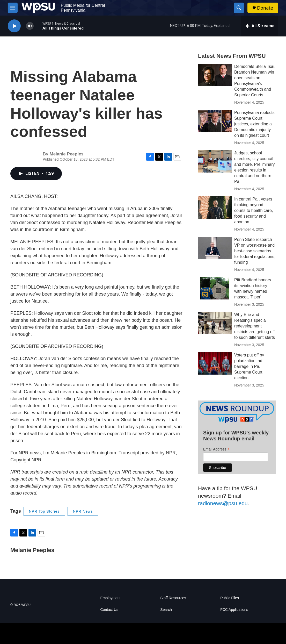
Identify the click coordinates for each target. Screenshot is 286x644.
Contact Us (109, 610)
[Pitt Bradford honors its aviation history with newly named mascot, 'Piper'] (215, 288)
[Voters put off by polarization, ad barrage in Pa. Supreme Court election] (215, 363)
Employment (111, 598)
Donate (265, 8)
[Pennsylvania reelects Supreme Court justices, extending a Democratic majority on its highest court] (215, 121)
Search (166, 610)
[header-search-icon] (239, 8)
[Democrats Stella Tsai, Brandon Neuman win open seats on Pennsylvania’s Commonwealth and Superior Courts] (215, 75)
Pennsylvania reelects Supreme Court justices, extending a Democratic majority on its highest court (254, 124)
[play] (14, 26)
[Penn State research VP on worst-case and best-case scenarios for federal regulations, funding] (215, 248)
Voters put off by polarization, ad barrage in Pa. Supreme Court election (249, 366)
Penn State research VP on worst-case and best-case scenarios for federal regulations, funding (255, 251)
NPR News (83, 511)
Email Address (216, 449)
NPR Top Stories (44, 511)
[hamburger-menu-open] (13, 8)
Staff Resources (173, 598)
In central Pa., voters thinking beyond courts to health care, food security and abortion (254, 210)
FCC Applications (234, 610)
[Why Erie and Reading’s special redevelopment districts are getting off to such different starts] (215, 323)
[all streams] (260, 26)
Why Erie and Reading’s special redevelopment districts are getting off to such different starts (255, 326)
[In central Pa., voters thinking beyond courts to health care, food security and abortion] (215, 207)
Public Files (230, 598)
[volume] (30, 26)
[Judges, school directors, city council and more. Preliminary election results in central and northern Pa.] (215, 161)
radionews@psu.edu (223, 503)
